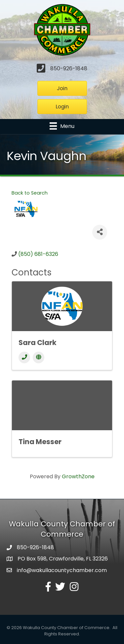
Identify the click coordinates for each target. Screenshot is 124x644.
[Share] (100, 232)
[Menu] (62, 126)
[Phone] (24, 357)
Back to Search (30, 193)
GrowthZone (78, 476)
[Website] (39, 357)
